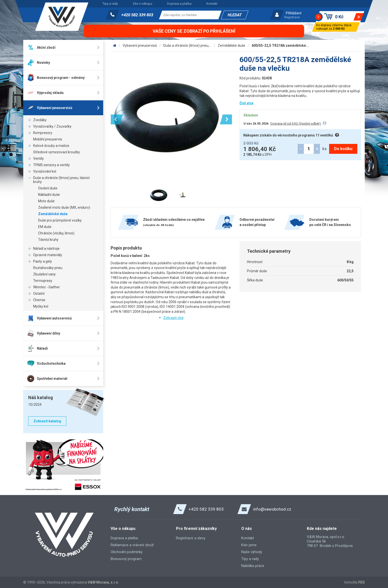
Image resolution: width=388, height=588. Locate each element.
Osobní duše (48, 188)
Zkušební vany (44, 274)
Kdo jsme (249, 545)
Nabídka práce (253, 566)
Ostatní (39, 294)
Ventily (38, 158)
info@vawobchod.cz (272, 509)
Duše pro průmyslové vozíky (60, 220)
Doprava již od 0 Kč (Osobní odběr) (296, 124)
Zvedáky (40, 120)
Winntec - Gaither (47, 287)
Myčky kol (41, 306)
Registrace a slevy (191, 538)
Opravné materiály (48, 255)
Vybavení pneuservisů (140, 45)
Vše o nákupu (142, 4)
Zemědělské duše (53, 214)
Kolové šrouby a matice (51, 146)
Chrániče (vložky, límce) (56, 233)
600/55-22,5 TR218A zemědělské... (280, 45)
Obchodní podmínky (127, 552)
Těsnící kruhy (48, 240)
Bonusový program (126, 559)
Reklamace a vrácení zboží (132, 545)
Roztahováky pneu (48, 268)
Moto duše (46, 201)
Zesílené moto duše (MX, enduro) (64, 207)
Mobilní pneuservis (48, 139)
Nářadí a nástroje (46, 249)
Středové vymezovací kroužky (57, 152)
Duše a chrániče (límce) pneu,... (187, 45)
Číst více (246, 103)
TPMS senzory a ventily (51, 165)
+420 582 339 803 (137, 15)
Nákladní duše (49, 195)
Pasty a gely (43, 261)
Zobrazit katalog (47, 421)
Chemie (39, 300)
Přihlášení (294, 13)
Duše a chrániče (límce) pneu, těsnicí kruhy (61, 180)
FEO (362, 582)
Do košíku (343, 149)
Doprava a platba (179, 4)
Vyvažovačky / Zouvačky (52, 126)
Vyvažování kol (45, 171)
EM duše (45, 227)
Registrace (292, 17)
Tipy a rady (110, 4)
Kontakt (212, 4)
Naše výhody (252, 552)
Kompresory (43, 133)
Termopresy (43, 281)
